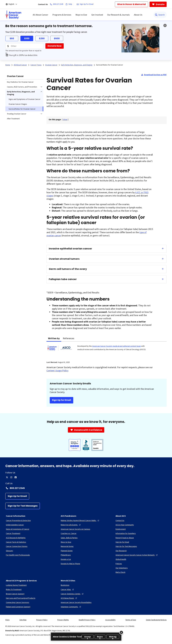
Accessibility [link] (110, 620)
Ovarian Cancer (15, 76)
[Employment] (121, 529)
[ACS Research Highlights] (16, 538)
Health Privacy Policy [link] (87, 620)
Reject (100, 637)
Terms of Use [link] (131, 620)
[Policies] (119, 564)
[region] (86, 637)
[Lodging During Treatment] (16, 585)
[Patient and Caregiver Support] (18, 607)
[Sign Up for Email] (17, 496)
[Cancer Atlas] (68, 589)
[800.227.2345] (57, 4)
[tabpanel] (107, 350)
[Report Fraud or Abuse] (125, 538)
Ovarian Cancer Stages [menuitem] (18, 104)
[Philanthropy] (66, 555)
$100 (27, 38)
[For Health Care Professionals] (18, 555)
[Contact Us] (120, 520)
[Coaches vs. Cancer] (69, 533)
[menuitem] (13, 15)
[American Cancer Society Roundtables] (76, 602)
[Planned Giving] (67, 551)
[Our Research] (121, 551)
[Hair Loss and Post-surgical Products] (21, 598)
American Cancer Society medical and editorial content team (117, 346)
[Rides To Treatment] (14, 589)
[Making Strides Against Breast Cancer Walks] (80, 520)
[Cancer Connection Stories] (17, 546)
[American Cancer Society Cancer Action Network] (137, 555)
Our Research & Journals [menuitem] (118, 15)
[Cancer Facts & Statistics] (16, 542)
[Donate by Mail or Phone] (70, 564)
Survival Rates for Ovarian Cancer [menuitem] (22, 109)
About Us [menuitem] (138, 15)
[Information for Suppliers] (126, 533)
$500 (57, 38)
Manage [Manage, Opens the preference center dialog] (113, 637)
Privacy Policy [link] (42, 620)
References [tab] (69, 338)
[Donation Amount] (24, 46)
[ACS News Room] (69, 598)
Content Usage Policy (57, 371)
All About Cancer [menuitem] (40, 15)
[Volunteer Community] (71, 607)
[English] (13, 4)
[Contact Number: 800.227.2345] (86, 488)
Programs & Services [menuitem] (62, 15)
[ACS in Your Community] (125, 525)
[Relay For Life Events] (71, 525)
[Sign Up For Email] (86, 4)
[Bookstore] (65, 585)
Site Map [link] (23, 620)
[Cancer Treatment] (13, 533)
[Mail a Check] (120, 572)
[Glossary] (9, 551)
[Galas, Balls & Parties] (69, 538)
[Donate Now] (55, 46)
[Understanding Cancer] (15, 525)
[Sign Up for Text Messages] (23, 506)
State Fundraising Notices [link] (156, 620)
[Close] (121, 632)
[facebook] (16, 477)
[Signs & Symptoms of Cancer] (18, 529)
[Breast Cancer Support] (15, 594)
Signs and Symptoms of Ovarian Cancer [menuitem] (24, 99)
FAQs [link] (7, 620)
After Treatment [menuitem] (13, 119)
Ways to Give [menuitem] (81, 15)
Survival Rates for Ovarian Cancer (110, 65)
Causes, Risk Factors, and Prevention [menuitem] (22, 87)
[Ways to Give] (66, 542)
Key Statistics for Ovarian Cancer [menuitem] (20, 82)
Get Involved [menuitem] (97, 15)
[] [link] (65, 119)
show (65, 119)
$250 (42, 38)
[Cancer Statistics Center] (72, 594)
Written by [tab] (54, 338)
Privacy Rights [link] (63, 620)
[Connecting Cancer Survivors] (18, 602)
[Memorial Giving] (67, 546)
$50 (12, 38)
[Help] (69, 4)
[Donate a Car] (66, 559)
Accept (88, 637)
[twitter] (7, 477)
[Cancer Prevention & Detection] (18, 520)
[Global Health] (121, 559)
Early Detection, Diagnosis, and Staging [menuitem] (21, 93)
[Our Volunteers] (122, 568)
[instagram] (11, 477)
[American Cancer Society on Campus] (75, 529)
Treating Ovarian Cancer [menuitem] (17, 114)
